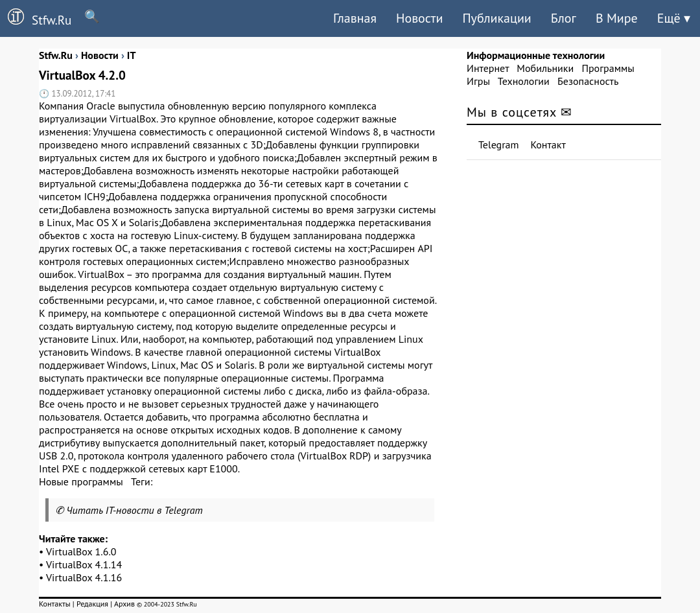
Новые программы (81, 481)
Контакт (548, 145)
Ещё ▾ (674, 18)
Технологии (524, 81)
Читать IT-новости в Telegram (134, 510)
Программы (608, 68)
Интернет (488, 68)
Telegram (499, 145)
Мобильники (545, 68)
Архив (124, 604)
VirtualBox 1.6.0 (81, 551)
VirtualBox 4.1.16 (84, 577)
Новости (419, 18)
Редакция (92, 604)
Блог (564, 18)
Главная (355, 18)
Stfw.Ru (36, 18)
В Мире (617, 18)
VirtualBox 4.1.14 (84, 564)
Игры (478, 81)
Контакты (55, 604)
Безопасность (588, 81)
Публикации (496, 18)
